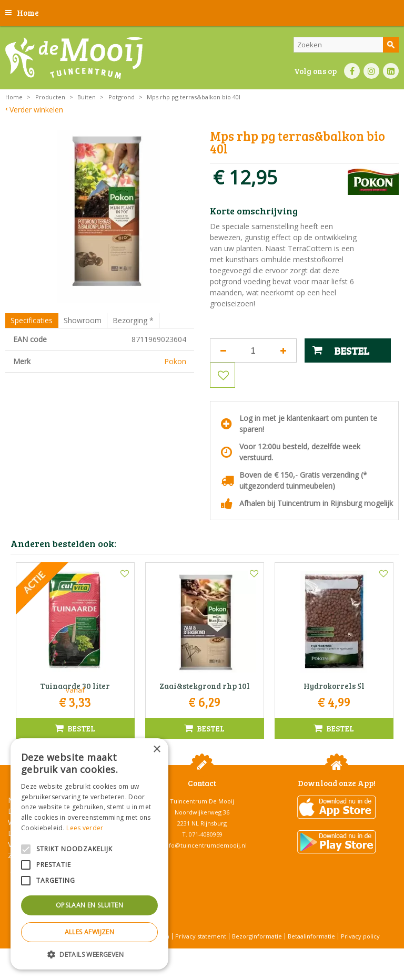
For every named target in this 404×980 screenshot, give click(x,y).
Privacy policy (360, 936)
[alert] (89, 854)
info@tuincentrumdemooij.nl (205, 845)
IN (371, 71)
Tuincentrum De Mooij (202, 801)
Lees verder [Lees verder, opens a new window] (85, 828)
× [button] (156, 750)
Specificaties (32, 320)
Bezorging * (133, 320)
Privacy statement (201, 936)
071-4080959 (206, 834)
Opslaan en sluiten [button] (89, 905)
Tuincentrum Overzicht (229, 953)
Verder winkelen (36, 110)
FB (352, 71)
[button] (89, 954)
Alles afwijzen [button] (90, 932)
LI (391, 71)
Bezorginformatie (257, 936)
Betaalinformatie (311, 936)
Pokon (175, 361)
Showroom (83, 320)
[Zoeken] (346, 45)
